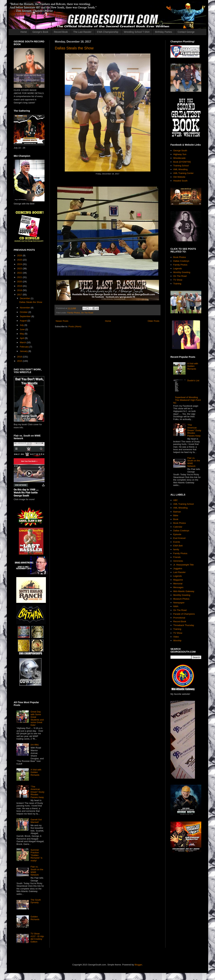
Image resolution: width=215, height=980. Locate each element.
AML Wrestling (180, 169)
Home (24, 32)
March (23, 342)
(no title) (35, 745)
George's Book (40, 32)
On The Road (87, 313)
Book (176, 519)
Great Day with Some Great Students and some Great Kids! (37, 718)
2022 (20, 273)
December (25, 298)
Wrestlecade (179, 158)
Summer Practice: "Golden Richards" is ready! (36, 855)
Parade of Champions (184, 614)
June (23, 329)
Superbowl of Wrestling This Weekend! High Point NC (187, 400)
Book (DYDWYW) (182, 162)
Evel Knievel (179, 538)
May (22, 334)
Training (177, 284)
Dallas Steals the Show (74, 48)
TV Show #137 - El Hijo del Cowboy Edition (37, 938)
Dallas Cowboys (181, 261)
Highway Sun (180, 154)
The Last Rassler (82, 32)
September (26, 316)
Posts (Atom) (75, 326)
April (22, 338)
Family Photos (74, 313)
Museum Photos (181, 599)
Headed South (180, 181)
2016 (20, 357)
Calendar (178, 527)
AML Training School (183, 504)
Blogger (138, 965)
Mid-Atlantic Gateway (184, 591)
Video (176, 637)
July (22, 325)
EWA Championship (108, 32)
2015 (20, 361)
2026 (20, 255)
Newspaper (179, 603)
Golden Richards (35, 918)
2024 (20, 264)
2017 (20, 295)
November (25, 308)
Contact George (186, 32)
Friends (177, 557)
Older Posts (153, 321)
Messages (178, 587)
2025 (20, 260)
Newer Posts (62, 321)
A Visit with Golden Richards (36, 772)
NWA (176, 606)
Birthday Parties (164, 32)
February (25, 347)
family (176, 549)
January (24, 351)
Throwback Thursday (184, 625)
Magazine (178, 580)
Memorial (178, 584)
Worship (177, 640)
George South (180, 150)
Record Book (61, 32)
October (24, 312)
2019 (20, 286)
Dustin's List (193, 380)
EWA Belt (178, 546)
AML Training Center (183, 173)
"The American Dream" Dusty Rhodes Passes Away (37, 792)
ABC (176, 500)
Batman (177, 512)
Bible (176, 515)
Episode (177, 534)
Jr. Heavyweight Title (183, 565)
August (24, 321)
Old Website (179, 177)
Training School (181, 166)
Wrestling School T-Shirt (137, 32)
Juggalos (178, 568)
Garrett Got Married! (36, 821)
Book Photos (180, 257)
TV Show (178, 280)
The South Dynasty (36, 901)
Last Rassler (179, 572)
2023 (20, 268)
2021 (20, 277)
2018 (20, 290)
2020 (20, 282)
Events (177, 542)
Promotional (179, 618)
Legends (177, 268)
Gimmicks (178, 561)
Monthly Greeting (182, 272)
